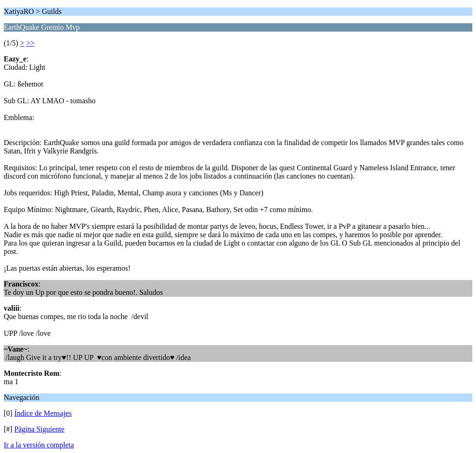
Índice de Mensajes (43, 413)
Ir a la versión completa (39, 445)
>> (30, 43)
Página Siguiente (40, 429)
